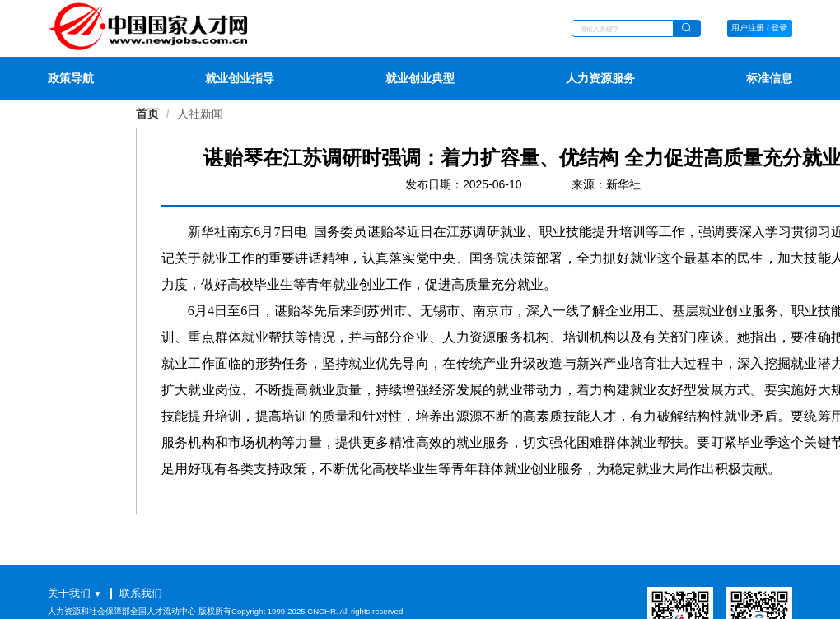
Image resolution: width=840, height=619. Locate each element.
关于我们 (69, 593)
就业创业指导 (240, 79)
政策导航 (71, 79)
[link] (200, 114)
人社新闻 (200, 114)
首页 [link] (147, 114)
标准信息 (769, 79)
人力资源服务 (600, 79)
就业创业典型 (420, 79)
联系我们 (141, 593)
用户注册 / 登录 (759, 28)
